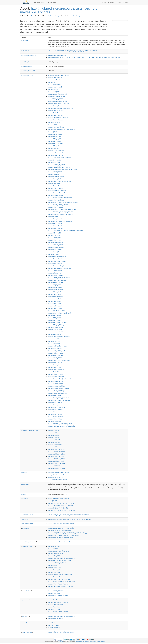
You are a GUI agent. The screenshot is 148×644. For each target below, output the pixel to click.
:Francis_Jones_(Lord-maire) (59, 278)
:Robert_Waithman (56, 370)
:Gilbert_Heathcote (56, 292)
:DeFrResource (54, 623)
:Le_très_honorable (56, 151)
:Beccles (53, 549)
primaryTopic (27, 632)
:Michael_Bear (54, 334)
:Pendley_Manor (55, 570)
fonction (26, 591)
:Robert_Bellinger (55, 355)
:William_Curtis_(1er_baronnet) (59, 400)
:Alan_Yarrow (54, 85)
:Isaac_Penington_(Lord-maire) (59, 313)
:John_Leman (54, 315)
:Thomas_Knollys (55, 381)
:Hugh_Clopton (55, 304)
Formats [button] (52, 2)
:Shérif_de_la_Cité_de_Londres (60, 579)
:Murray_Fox (54, 341)
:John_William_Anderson (58, 322)
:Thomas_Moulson (56, 384)
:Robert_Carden (55, 358)
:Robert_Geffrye (55, 362)
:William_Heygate (55, 410)
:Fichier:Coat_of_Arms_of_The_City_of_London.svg (65, 231)
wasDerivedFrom (27, 515)
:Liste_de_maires (55, 99)
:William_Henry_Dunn (57, 407)
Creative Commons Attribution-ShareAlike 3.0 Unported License (90, 642)
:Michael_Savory (55, 339)
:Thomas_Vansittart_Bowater (59, 388)
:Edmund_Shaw (55, 273)
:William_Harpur (55, 405)
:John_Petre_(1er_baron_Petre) (60, 560)
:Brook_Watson (55, 264)
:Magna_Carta (54, 568)
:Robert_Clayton (55, 179)
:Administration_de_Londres (59, 75)
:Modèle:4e (54, 438)
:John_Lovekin (55, 318)
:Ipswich (53, 132)
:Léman (52, 565)
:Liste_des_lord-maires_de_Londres (61, 524)
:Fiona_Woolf (54, 122)
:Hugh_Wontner (55, 308)
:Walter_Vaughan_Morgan (58, 393)
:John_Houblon (55, 141)
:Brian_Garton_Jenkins (57, 261)
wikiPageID (25, 62)
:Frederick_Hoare (55, 282)
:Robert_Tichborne (56, 228)
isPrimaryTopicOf (27, 524)
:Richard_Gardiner (56, 242)
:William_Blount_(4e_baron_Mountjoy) (61, 582)
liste (25, 600)
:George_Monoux (55, 290)
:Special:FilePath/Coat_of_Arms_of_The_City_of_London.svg (69, 519)
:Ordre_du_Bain (55, 160)
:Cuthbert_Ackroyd (56, 266)
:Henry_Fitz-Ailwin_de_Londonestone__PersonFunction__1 (68, 533)
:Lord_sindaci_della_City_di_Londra (61, 506)
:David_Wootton (55, 78)
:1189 (52, 82)
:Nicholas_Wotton (55, 80)
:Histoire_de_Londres (57, 96)
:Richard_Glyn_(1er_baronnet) (59, 167)
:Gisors (52, 125)
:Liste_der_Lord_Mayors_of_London (61, 503)
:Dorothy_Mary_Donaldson (58, 118)
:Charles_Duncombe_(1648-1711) (60, 108)
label (23, 494)
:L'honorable (54, 148)
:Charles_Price (55, 238)
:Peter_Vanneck (55, 219)
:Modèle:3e (54, 435)
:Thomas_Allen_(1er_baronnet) (59, 379)
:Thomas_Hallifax (55, 195)
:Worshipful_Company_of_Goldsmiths (61, 426)
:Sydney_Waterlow (56, 377)
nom (25, 616)
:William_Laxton (55, 412)
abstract (24, 41)
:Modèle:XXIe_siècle (56, 459)
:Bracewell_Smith (55, 259)
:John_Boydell (54, 139)
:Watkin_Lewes (55, 395)
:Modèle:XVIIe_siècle (56, 463)
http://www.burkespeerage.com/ (57, 55)
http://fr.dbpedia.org (53, 16)
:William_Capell (55, 226)
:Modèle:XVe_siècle (56, 456)
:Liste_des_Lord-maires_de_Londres (61, 542)
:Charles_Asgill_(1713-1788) (59, 104)
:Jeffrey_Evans (55, 136)
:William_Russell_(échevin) (58, 205)
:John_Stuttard (55, 320)
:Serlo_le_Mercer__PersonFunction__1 (62, 537)
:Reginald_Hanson (56, 353)
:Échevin (53, 217)
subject (24, 473)
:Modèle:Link (54, 466)
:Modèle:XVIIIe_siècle (57, 468)
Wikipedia (61, 642)
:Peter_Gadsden (55, 348)
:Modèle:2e (54, 433)
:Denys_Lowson (55, 271)
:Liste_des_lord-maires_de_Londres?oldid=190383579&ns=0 (68, 515)
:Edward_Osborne (56, 275)
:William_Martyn (55, 414)
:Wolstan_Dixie (55, 421)
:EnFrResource (54, 625)
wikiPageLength (27, 66)
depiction (25, 519)
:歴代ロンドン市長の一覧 (58, 508)
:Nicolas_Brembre (55, 155)
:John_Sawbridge (55, 144)
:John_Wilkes (54, 146)
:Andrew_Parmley (55, 87)
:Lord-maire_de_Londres (58, 101)
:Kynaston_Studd (55, 327)
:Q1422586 (53, 501)
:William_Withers (55, 419)
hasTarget (26, 623)
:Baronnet (53, 89)
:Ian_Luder (53, 254)
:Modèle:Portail (55, 447)
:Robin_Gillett (54, 372)
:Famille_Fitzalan (55, 120)
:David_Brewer (55, 113)
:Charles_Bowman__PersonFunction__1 (62, 528)
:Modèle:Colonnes (56, 440)
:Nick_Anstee (54, 344)
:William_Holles (55, 249)
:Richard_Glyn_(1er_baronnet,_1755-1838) (63, 169)
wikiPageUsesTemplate (29, 430)
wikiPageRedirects (29, 542)
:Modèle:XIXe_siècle (56, 452)
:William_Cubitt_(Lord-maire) (59, 398)
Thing (33, 16)
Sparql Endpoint (122, 2)
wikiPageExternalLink (28, 55)
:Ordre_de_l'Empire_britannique (60, 158)
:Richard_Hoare (55, 172)
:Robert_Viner (54, 367)
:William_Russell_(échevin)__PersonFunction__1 (65, 535)
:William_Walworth (56, 207)
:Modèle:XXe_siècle (56, 461)
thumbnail (25, 51)
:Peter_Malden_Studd (57, 351)
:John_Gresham (55, 224)
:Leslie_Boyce (54, 235)
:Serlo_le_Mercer (55, 188)
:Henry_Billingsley (55, 297)
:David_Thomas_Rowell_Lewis (59, 268)
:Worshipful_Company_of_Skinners (61, 214)
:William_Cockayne (56, 200)
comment (25, 484)
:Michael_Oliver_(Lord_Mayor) (59, 337)
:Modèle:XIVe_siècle (56, 449)
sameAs (24, 499)
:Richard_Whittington (56, 176)
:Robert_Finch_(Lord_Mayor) (59, 360)
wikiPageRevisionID (28, 71)
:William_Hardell (55, 403)
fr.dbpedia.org (76, 16)
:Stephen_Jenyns (55, 245)
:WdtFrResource (54, 628)
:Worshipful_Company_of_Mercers (60, 212)
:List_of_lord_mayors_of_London (58, 499)
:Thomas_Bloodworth (56, 193)
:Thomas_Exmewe (56, 247)
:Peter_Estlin (54, 162)
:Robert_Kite (54, 365)
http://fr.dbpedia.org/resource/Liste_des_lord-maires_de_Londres (59, 10)
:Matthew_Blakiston (56, 332)
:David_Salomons (55, 115)
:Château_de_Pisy (56, 111)
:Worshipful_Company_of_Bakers (60, 424)
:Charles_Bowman (56, 106)
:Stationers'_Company (57, 191)
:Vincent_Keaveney (56, 391)
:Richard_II (53, 174)
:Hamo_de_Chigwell (56, 127)
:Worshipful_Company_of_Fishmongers (62, 209)
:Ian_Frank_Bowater (56, 311)
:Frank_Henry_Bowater (57, 280)
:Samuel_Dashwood (56, 186)
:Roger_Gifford (55, 184)
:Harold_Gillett (54, 294)
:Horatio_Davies (55, 299)
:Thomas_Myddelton (56, 386)
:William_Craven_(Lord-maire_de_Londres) (63, 202)
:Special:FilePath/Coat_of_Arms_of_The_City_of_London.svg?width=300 (73, 51)
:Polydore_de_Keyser (57, 165)
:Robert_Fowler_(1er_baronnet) (60, 181)
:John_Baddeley (55, 233)
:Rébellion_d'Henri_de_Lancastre (60, 575)
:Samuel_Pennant (55, 374)
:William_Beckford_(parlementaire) (60, 198)
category (26, 528)
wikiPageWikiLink (27, 75)
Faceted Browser (108, 2)
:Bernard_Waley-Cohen (57, 257)
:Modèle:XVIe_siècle (56, 454)
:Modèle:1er (54, 430)
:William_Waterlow (56, 417)
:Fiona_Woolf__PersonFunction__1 (61, 530)
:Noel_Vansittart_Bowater (58, 346)
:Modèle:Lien (54, 442)
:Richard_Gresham (56, 252)
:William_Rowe (55, 240)
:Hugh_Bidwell (54, 301)
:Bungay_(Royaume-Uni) (57, 94)
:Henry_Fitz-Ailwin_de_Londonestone (61, 129)
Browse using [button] (40, 2)
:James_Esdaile (55, 134)
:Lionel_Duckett (55, 330)
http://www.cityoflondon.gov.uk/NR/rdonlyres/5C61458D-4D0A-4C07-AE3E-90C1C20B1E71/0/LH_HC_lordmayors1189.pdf (84, 58)
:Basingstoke (54, 92)
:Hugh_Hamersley (55, 306)
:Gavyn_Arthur (55, 285)
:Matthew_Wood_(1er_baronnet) (60, 221)
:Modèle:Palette (55, 445)
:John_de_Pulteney (56, 325)
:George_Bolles (55, 287)
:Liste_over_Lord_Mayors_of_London (61, 510)
